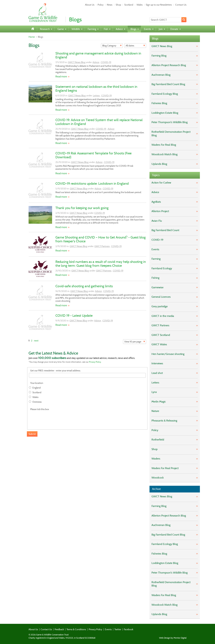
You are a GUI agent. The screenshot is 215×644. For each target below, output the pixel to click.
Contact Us (181, 5)
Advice (96, 62)
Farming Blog (159, 56)
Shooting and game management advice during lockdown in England (98, 55)
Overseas (37, 402)
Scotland (129, 5)
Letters (96, 96)
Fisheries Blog (159, 103)
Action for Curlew (161, 183)
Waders (156, 459)
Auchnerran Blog (161, 75)
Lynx (154, 392)
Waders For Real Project (165, 468)
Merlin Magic (159, 402)
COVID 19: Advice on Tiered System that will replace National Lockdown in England (99, 122)
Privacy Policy (95, 362)
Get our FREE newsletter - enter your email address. (56, 371)
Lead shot (157, 373)
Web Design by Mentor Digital (173, 638)
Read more (61, 77)
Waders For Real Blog (164, 145)
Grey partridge (160, 306)
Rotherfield (158, 440)
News (110, 5)
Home (32, 37)
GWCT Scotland (161, 335)
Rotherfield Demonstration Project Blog (171, 134)
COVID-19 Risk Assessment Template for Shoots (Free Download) (93, 155)
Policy (101, 5)
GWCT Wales (159, 344)
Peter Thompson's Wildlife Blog (170, 122)
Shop (118, 5)
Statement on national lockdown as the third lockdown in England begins (96, 89)
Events (155, 249)
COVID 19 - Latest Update (74, 316)
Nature (155, 411)
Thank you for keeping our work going (82, 208)
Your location (37, 383)
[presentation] (54, 418)
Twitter (118, 629)
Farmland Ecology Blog (165, 94)
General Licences (161, 297)
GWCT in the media (163, 316)
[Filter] (112, 46)
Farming (156, 259)
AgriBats (156, 202)
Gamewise (157, 287)
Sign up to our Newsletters (159, 5)
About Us (90, 5)
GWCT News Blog (77, 62)
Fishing (155, 278)
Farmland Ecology (162, 268)
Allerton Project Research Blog (169, 65)
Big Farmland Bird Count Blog (168, 84)
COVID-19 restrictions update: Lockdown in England (92, 183)
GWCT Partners (102, 246)
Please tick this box (40, 409)
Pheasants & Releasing (164, 421)
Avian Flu (157, 221)
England (37, 388)
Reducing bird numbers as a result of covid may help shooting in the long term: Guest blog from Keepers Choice (101, 264)
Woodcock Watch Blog (165, 154)
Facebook (128, 629)
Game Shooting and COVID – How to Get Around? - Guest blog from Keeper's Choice (101, 239)
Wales (140, 5)
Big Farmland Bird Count (165, 230)
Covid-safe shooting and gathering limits (84, 286)
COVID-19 (106, 62)
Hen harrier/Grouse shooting (168, 354)
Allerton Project (160, 211)
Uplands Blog (159, 164)
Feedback (59, 629)
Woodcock (158, 478)
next (36, 341)
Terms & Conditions (76, 629)
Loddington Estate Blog (165, 113)
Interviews (157, 363)
